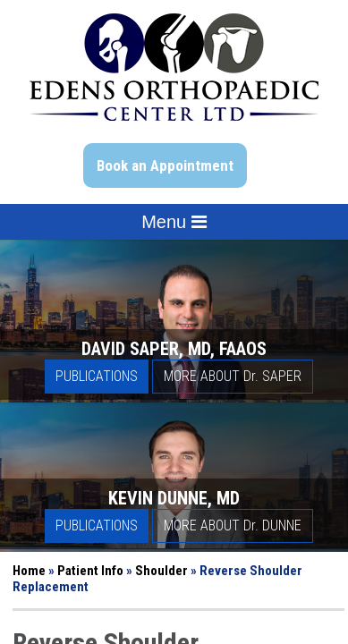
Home (29, 571)
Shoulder (161, 571)
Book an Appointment (165, 165)
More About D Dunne (233, 525)
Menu (174, 222)
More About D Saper (233, 376)
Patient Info (90, 571)
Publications (97, 376)
